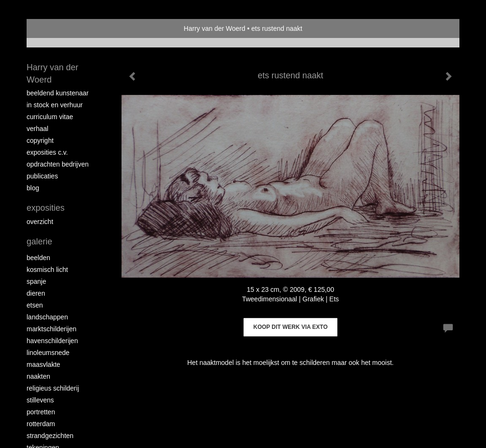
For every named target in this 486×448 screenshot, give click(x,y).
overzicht (40, 222)
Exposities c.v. (47, 152)
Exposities (46, 208)
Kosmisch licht (47, 270)
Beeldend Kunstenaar (58, 93)
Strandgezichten (50, 436)
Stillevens (40, 400)
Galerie (39, 242)
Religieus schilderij (53, 388)
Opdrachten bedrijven (58, 164)
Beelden (38, 258)
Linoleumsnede (48, 353)
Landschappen (47, 317)
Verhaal (37, 129)
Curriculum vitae (50, 117)
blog (33, 188)
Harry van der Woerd (215, 28)
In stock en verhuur (55, 105)
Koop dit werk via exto (290, 327)
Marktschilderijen (51, 329)
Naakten (38, 376)
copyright (40, 140)
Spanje (36, 281)
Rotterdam (41, 424)
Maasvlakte (43, 364)
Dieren (36, 293)
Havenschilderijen (52, 341)
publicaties (42, 176)
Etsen (35, 305)
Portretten (41, 412)
